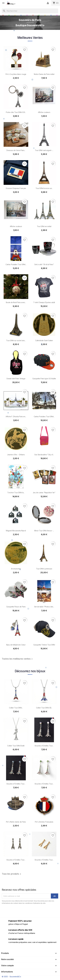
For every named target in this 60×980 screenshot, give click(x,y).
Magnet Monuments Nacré (16, 531)
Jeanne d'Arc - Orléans (16, 455)
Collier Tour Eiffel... (16, 708)
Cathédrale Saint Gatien (44, 340)
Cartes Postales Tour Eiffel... (16, 264)
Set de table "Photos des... (44, 607)
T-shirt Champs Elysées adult (44, 302)
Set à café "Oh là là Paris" (44, 264)
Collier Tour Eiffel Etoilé (16, 746)
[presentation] (22, 911)
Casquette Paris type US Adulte (44, 379)
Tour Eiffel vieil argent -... (44, 150)
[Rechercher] (30, 11)
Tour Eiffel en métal (44, 226)
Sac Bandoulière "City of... (44, 455)
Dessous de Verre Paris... (16, 150)
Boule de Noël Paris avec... (16, 302)
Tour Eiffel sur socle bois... (16, 340)
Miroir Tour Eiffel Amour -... (44, 531)
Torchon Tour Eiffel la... (16, 493)
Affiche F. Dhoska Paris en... (16, 417)
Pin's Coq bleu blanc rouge (16, 74)
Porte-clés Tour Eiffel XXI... (16, 112)
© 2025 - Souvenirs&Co (11, 977)
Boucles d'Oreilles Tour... (44, 746)
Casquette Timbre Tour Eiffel (44, 645)
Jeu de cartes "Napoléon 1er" (44, 493)
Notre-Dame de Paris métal (44, 74)
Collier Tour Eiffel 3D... (44, 708)
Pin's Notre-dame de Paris (16, 822)
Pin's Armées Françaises (44, 822)
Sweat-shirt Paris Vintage (16, 379)
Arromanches (16, 569)
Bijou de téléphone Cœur (16, 645)
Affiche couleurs (44, 112)
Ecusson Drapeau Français (16, 188)
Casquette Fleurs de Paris (16, 607)
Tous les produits (12, 874)
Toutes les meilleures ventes (18, 659)
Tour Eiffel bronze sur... (44, 188)
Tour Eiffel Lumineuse (44, 569)
